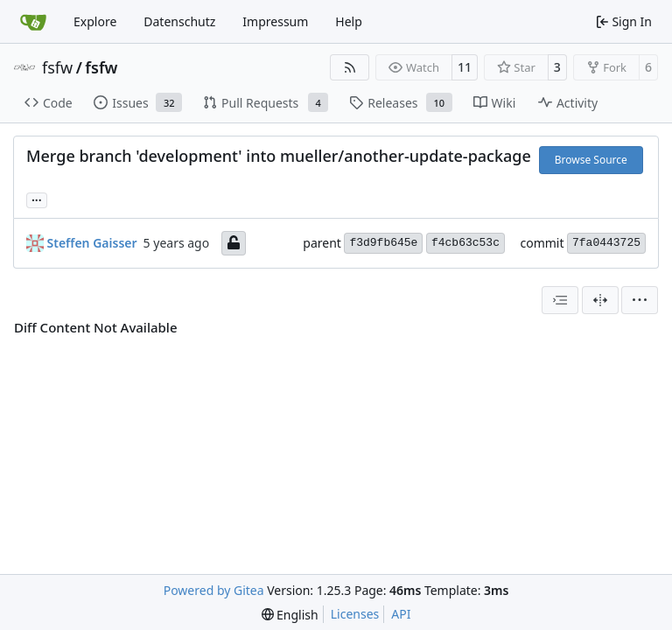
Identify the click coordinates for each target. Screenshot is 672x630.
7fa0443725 (606, 243)
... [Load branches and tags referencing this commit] (37, 199)
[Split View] (600, 300)
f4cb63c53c (465, 243)
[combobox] (560, 300)
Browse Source (591, 160)
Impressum (275, 21)
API (401, 614)
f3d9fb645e (383, 243)
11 (465, 67)
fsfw (57, 67)
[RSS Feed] (350, 67)
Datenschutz (179, 21)
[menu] (640, 300)
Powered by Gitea (214, 590)
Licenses (355, 614)
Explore (95, 21)
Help (349, 21)
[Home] (33, 22)
